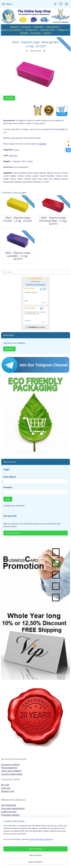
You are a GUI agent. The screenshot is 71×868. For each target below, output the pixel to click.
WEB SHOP (14, 27)
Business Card (8, 791)
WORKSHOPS (63, 30)
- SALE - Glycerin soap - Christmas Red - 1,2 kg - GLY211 (53, 221)
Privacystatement (9, 768)
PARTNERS (24, 33)
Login (8, 499)
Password (8, 487)
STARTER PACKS (31, 30)
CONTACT (47, 33)
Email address (10, 477)
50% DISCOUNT (53, 27)
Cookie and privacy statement (41, 839)
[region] (35, 834)
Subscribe (9, 349)
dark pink (13, 155)
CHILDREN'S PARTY (47, 30)
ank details (17, 774)
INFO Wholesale (9, 805)
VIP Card (5, 785)
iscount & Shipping (11, 764)
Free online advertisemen (13, 808)
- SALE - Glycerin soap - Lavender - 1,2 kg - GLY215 (18, 256)
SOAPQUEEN (36, 33)
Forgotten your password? (14, 506)
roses (16, 150)
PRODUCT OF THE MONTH (12, 30)
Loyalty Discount (9, 812)
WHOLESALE (26, 27)
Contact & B (7, 774)
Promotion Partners (10, 815)
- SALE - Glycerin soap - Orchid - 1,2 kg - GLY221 (18, 219)
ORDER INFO (39, 27)
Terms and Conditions (11, 771)
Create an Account (13, 533)
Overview (9, 98)
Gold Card (6, 788)
